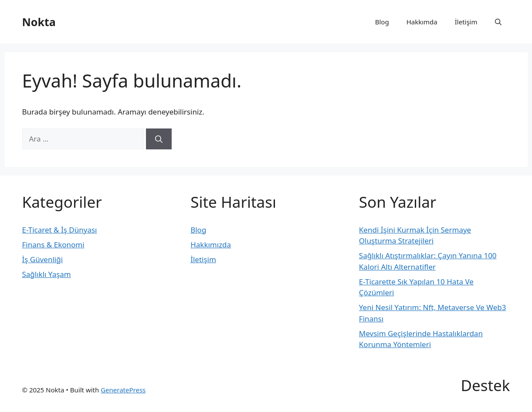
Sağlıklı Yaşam (47, 274)
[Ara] (159, 139)
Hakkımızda (211, 245)
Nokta (39, 22)
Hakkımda (422, 22)
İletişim (466, 22)
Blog (382, 22)
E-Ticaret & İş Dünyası (60, 230)
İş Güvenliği (43, 259)
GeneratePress (123, 390)
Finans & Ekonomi (53, 245)
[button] (498, 22)
